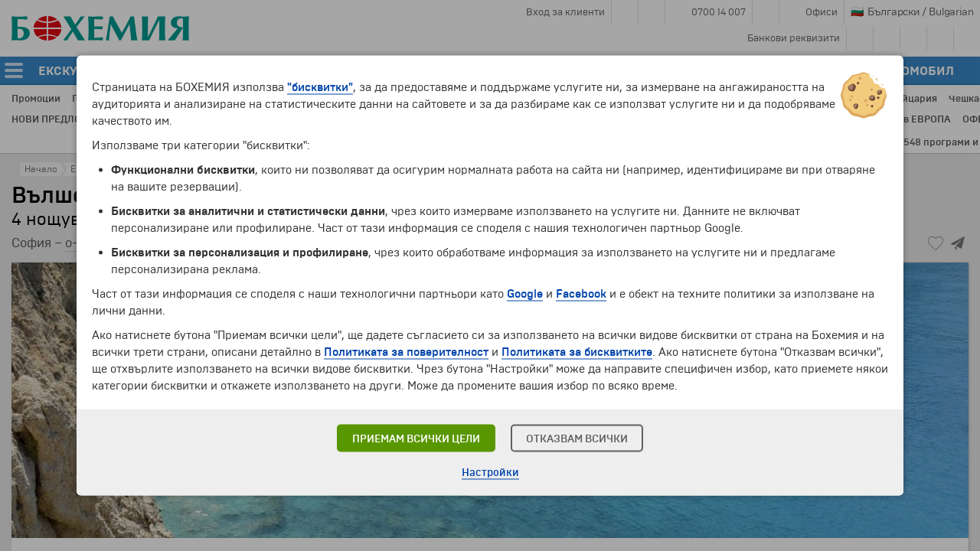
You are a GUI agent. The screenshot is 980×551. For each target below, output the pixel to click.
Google (525, 294)
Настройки (490, 473)
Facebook (581, 294)
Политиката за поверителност (406, 352)
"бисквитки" (320, 87)
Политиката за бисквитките (577, 352)
